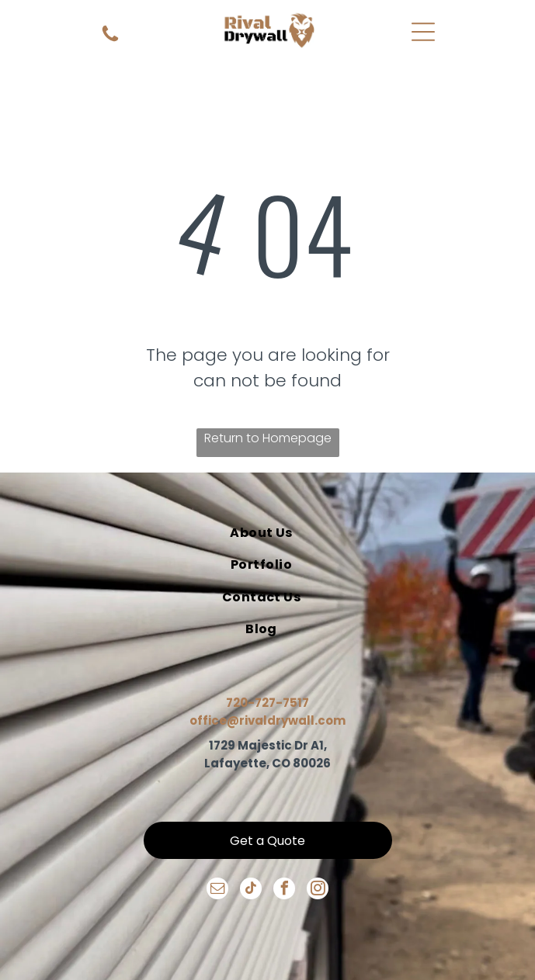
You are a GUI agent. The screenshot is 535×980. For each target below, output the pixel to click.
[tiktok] (251, 890)
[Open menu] (423, 32)
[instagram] (318, 890)
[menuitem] (262, 533)
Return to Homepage (268, 438)
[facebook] (284, 890)
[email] (217, 890)
